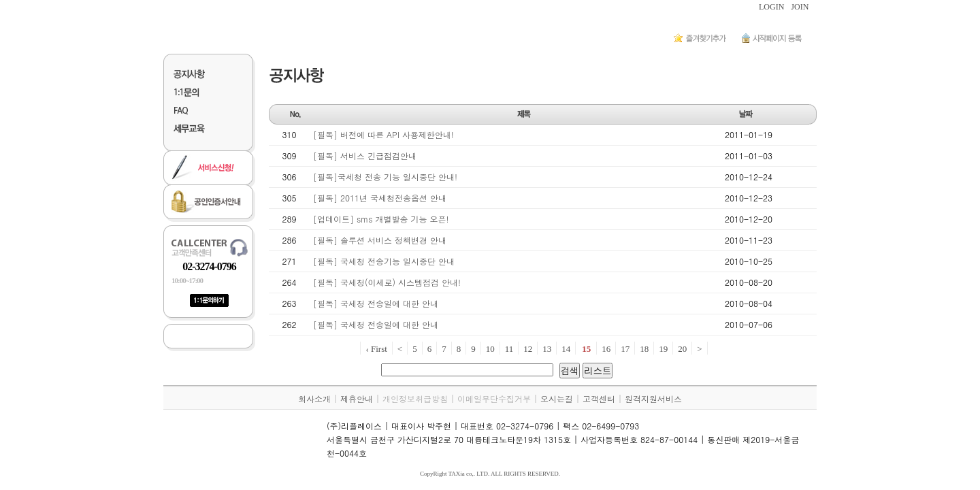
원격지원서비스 (653, 398)
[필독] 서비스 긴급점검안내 (365, 156)
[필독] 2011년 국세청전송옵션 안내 (380, 198)
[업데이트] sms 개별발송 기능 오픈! (381, 219)
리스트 (598, 371)
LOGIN (771, 7)
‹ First (376, 349)
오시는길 (557, 398)
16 (606, 349)
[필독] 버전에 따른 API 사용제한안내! (383, 134)
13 (547, 349)
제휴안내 (357, 398)
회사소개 (314, 398)
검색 (570, 371)
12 (528, 349)
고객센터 (599, 398)
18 (644, 349)
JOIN (800, 7)
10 (490, 349)
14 (566, 349)
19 (663, 349)
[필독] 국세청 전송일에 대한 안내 (376, 303)
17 (625, 349)
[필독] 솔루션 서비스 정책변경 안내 (380, 240)
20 (682, 349)
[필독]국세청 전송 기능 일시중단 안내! (385, 177)
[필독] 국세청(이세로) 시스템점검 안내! (387, 282)
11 (509, 349)
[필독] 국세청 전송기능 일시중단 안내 (384, 261)
